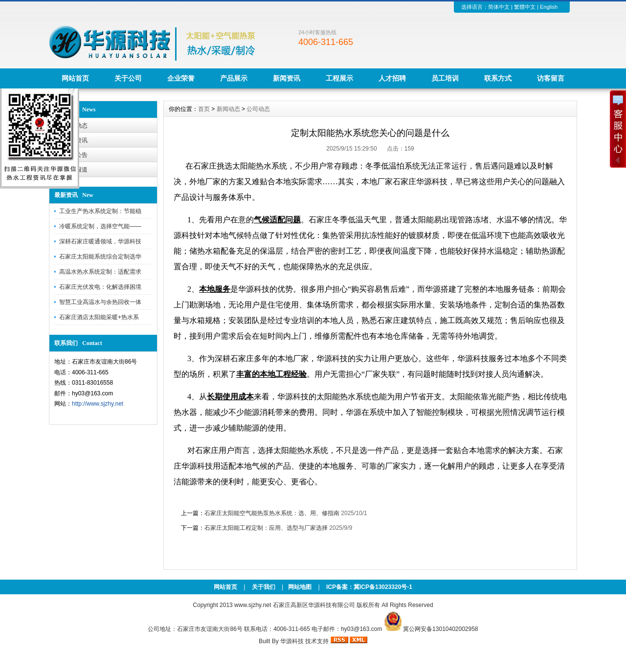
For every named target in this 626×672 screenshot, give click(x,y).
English (549, 7)
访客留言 (551, 78)
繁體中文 (525, 7)
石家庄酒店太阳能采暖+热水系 (99, 317)
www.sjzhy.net (253, 605)
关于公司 (128, 78)
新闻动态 (228, 109)
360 (232, 493)
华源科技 (292, 641)
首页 (204, 109)
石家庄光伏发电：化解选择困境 (100, 287)
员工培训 (445, 78)
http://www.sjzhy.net (98, 404)
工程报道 (76, 170)
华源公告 (76, 155)
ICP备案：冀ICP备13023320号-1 (369, 587)
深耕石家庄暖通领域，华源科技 (100, 241)
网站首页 (75, 78)
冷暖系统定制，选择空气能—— (100, 226)
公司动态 (76, 126)
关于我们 (264, 587)
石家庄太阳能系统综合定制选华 (100, 257)
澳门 (197, 493)
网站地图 (300, 587)
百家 (266, 493)
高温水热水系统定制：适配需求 (100, 272)
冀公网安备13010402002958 (440, 629)
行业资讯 (76, 140)
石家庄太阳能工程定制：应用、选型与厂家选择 (266, 528)
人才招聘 (392, 78)
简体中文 (499, 7)
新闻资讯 (287, 78)
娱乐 (301, 493)
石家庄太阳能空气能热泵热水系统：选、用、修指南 (272, 513)
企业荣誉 (181, 78)
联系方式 (498, 78)
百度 (206, 493)
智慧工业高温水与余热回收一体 (100, 302)
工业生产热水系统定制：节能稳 (100, 211)
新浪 (257, 493)
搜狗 (215, 493)
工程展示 (339, 78)
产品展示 (234, 78)
